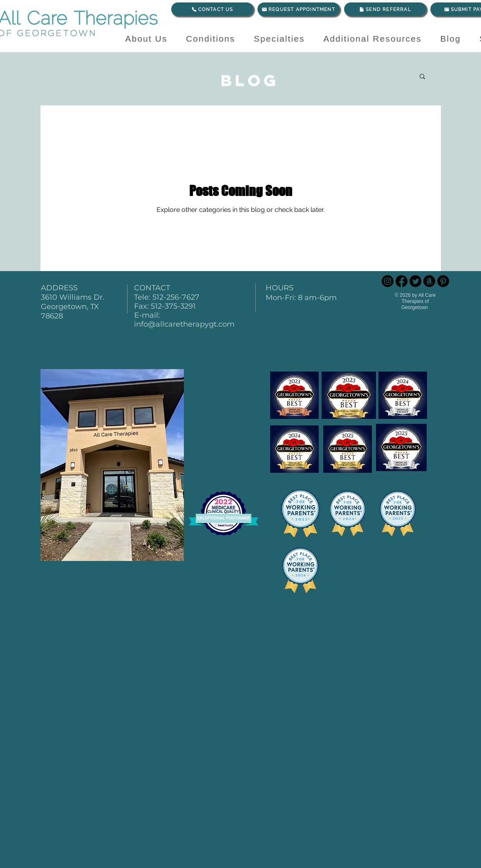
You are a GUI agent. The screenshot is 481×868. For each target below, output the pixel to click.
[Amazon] (429, 281)
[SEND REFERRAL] (385, 9)
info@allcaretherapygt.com (184, 324)
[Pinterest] (443, 281)
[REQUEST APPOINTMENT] (299, 9)
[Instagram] (388, 281)
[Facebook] (402, 281)
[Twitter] (415, 281)
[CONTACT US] (212, 9)
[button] (422, 77)
